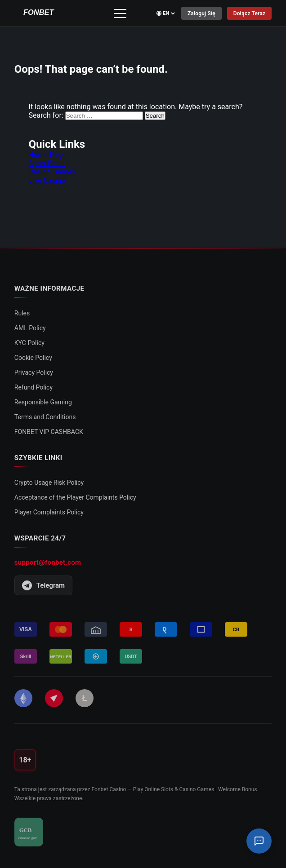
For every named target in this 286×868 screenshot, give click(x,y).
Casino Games (52, 172)
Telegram (43, 585)
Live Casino (47, 180)
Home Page (47, 155)
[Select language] (165, 13)
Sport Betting (50, 163)
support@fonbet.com (48, 562)
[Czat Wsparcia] (259, 841)
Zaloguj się (201, 13)
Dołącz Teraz (249, 13)
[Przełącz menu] (120, 13)
